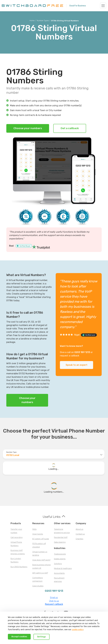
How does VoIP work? (41, 560)
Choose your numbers (28, 128)
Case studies (38, 586)
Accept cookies (19, 637)
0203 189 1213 (82, 352)
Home (32, 21)
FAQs (34, 529)
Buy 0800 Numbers (19, 567)
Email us (54, 598)
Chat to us (54, 601)
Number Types (43, 21)
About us (79, 529)
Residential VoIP (61, 537)
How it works (38, 534)
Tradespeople (60, 554)
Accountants (59, 573)
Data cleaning (60, 542)
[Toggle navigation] (103, 6)
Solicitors (58, 564)
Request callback (54, 604)
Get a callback (70, 128)
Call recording (17, 537)
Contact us (80, 534)
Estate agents (60, 559)
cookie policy (78, 630)
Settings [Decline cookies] (41, 637)
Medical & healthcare (63, 568)
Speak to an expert (76, 365)
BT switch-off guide (41, 539)
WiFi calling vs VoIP (40, 573)
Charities (79, 539)
